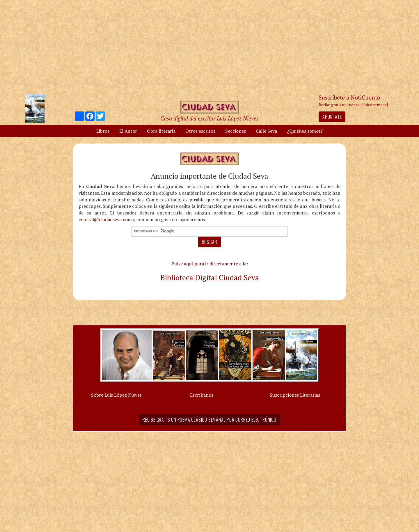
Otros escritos (200, 131)
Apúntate (332, 117)
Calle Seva (266, 131)
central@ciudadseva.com (105, 219)
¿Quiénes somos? (305, 131)
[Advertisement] (210, 47)
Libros (103, 131)
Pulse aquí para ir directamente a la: (210, 264)
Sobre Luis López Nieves (116, 395)
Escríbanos (202, 395)
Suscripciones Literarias (295, 395)
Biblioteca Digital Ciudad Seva (210, 277)
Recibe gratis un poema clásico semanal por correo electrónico (210, 420)
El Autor (128, 131)
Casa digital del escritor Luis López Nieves (210, 118)
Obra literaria (161, 131)
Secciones (236, 131)
